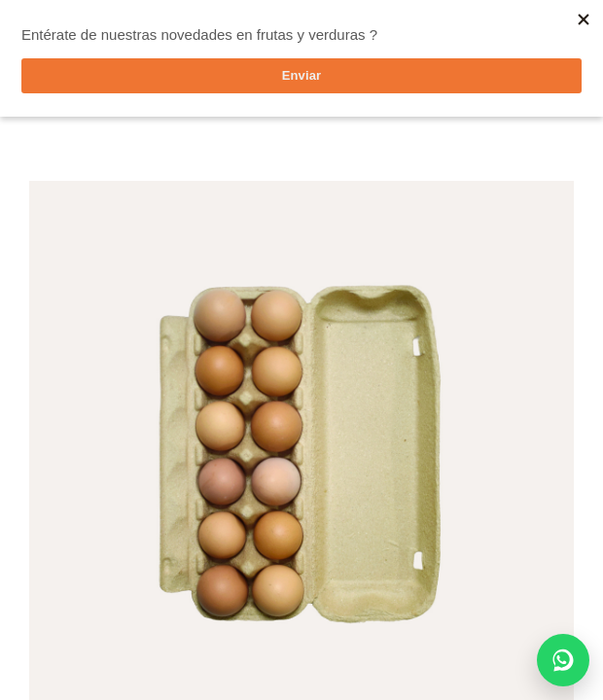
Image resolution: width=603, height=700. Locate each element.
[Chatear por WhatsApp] (563, 660)
